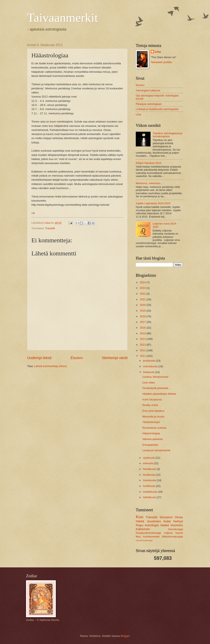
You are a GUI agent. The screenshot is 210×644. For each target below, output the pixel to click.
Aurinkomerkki (151, 537)
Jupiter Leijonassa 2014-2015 (153, 203)
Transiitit (50, 228)
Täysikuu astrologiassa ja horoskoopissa (167, 135)
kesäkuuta (149, 475)
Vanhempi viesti (115, 358)
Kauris (179, 533)
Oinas (179, 517)
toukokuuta (150, 480)
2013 (143, 345)
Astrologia (152, 525)
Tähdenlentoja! (151, 422)
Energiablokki (150, 445)
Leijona (168, 533)
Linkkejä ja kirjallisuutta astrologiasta (157, 109)
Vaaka (165, 525)
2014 (143, 339)
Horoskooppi (176, 529)
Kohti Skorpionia (152, 400)
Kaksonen (143, 529)
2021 (143, 299)
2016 (143, 328)
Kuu (140, 517)
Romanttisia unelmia (154, 428)
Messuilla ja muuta (153, 417)
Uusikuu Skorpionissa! (155, 377)
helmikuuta (150, 497)
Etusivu (77, 358)
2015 (143, 333)
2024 (143, 282)
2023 (143, 288)
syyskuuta (149, 458)
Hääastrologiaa (151, 433)
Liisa (158, 52)
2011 (143, 356)
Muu (138, 537)
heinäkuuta (150, 469)
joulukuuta (149, 361)
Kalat (167, 521)
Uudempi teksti (39, 358)
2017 (143, 322)
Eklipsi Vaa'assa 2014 (149, 163)
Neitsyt (178, 521)
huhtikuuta (149, 486)
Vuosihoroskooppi (144, 540)
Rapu (140, 525)
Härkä (140, 521)
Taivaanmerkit (63, 18)
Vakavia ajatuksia (152, 439)
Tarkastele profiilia (161, 62)
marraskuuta (151, 366)
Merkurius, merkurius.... (150, 183)
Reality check (150, 405)
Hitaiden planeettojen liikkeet (159, 394)
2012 (143, 350)
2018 (143, 316)
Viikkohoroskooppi (172, 537)
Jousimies (154, 521)
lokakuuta (149, 372)
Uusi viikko (149, 383)
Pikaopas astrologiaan (149, 104)
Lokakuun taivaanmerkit (156, 450)
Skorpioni (166, 517)
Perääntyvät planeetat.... (157, 388)
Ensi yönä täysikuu (153, 411)
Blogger (125, 636)
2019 (143, 311)
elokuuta (148, 463)
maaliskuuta (150, 492)
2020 (143, 305)
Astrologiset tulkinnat (148, 90)
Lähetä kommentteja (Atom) (51, 366)
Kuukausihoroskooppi (148, 533)
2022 (143, 294)
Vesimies (177, 525)
